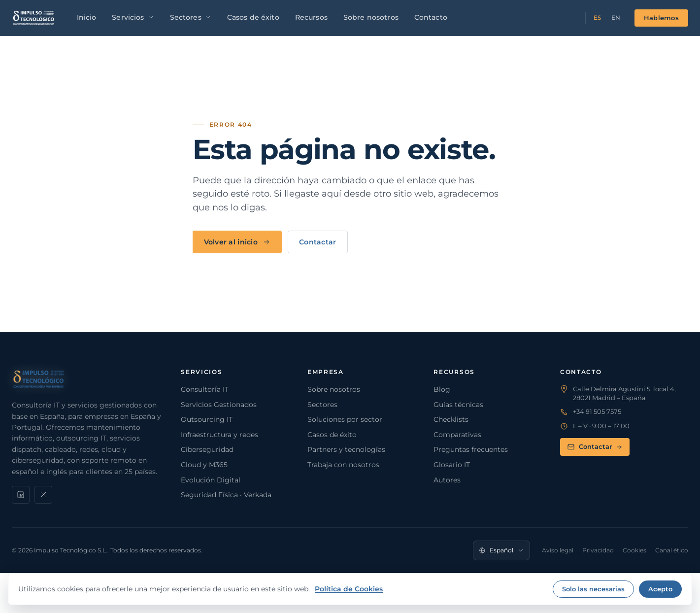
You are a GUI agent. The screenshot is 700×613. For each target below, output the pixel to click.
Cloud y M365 (204, 465)
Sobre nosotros (371, 17)
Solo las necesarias (593, 589)
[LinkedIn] (21, 495)
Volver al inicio (237, 242)
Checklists (451, 419)
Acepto (660, 589)
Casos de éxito (253, 17)
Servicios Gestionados (219, 405)
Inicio (87, 17)
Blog (442, 389)
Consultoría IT (205, 389)
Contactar (318, 242)
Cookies (634, 550)
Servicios (133, 17)
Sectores (191, 17)
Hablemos (661, 18)
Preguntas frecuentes (471, 449)
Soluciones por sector (345, 419)
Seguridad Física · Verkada (226, 495)
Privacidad (598, 550)
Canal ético (672, 550)
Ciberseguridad (207, 449)
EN (616, 17)
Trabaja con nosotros (343, 465)
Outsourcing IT (207, 419)
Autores (447, 480)
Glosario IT (452, 465)
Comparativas (457, 435)
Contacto (431, 17)
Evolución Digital (211, 480)
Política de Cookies (349, 589)
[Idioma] (501, 550)
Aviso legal (558, 550)
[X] (43, 495)
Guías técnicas (458, 405)
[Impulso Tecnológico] (34, 18)
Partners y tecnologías (346, 449)
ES (598, 17)
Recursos (311, 17)
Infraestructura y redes (219, 435)
